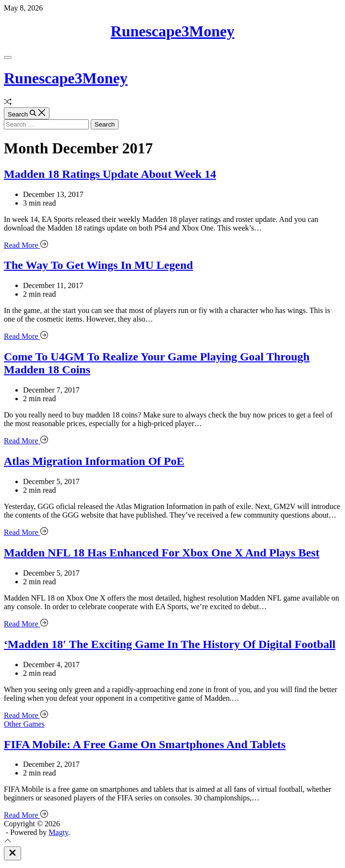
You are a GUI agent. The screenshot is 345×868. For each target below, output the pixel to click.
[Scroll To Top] (8, 842)
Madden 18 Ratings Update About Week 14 (110, 174)
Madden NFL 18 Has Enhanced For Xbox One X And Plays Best (162, 553)
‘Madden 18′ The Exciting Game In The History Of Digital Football (170, 644)
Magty (58, 832)
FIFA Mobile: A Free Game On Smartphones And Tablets (145, 744)
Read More (26, 245)
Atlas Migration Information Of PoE (94, 461)
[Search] (27, 113)
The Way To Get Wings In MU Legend (98, 265)
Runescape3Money (173, 31)
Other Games (24, 724)
